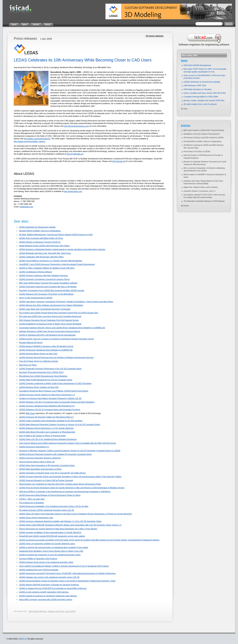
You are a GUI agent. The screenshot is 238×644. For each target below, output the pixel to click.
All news (184, 109)
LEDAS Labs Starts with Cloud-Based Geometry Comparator (45, 309)
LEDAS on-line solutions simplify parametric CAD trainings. (44, 592)
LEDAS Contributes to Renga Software (35, 272)
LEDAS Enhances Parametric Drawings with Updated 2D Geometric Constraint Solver (55, 454)
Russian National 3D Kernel (31, 342)
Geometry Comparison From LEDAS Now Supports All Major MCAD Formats (52, 290)
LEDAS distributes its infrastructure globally (37, 227)
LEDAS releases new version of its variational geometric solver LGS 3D (49, 577)
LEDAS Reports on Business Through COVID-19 (40, 242)
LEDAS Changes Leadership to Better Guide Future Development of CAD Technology (55, 383)
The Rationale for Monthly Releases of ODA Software (204, 201)
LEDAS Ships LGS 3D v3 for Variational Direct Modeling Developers (48, 439)
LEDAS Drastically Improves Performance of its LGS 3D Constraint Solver (50, 369)
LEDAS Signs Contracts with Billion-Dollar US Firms (41, 238)
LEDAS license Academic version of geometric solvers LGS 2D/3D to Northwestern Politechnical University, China (67, 581)
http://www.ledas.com (73, 191)
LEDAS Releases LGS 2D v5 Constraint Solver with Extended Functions (50, 409)
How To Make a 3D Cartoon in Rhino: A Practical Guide (42, 436)
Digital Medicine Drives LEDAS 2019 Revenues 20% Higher (44, 246)
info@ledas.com (26, 207)
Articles (186, 126)
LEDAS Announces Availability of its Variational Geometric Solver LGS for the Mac (54, 506)
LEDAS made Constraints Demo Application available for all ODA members (51, 421)
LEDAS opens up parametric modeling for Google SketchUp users (47, 544)
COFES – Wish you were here (32, 499)
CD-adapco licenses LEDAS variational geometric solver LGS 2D (46, 510)
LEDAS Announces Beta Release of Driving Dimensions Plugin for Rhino (50, 495)
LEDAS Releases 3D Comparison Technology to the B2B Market (46, 294)
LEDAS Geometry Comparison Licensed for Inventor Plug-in (44, 279)
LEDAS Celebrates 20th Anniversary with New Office (41, 257)
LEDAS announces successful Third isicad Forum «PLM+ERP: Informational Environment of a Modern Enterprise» (67, 573)
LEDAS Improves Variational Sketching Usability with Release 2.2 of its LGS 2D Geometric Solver (60, 521)
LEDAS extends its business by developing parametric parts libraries (48, 596)
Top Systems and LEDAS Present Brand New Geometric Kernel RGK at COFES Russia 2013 (58, 313)
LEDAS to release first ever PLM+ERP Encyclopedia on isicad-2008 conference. (53, 588)
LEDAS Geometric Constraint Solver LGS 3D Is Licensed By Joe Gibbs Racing (52, 473)
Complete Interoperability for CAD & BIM (201, 97)
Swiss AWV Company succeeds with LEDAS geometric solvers (46, 599)
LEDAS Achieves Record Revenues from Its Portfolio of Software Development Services (56, 357)
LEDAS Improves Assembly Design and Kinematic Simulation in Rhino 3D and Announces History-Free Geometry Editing (70, 477)
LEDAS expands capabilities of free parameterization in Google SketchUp (50, 532)
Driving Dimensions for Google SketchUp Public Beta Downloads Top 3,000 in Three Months (58, 529)
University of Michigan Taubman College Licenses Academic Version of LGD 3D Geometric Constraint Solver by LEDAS (70, 451)
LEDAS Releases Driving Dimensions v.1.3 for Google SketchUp (46, 428)
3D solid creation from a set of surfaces (200, 104)
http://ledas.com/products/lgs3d (37, 139)
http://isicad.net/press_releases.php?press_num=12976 (52, 611)
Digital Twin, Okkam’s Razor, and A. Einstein (201, 187)
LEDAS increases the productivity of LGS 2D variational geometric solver (50, 555)
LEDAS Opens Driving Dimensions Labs (36, 518)
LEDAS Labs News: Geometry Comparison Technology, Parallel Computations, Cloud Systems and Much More (66, 302)
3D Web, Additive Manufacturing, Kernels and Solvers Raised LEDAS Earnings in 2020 (56, 235)
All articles (185, 206)
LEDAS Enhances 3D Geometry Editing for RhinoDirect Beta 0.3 (46, 417)
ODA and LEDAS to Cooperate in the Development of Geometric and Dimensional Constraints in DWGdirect (65, 491)
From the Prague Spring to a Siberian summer (38, 361)
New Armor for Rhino (28, 365)
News (184, 61)
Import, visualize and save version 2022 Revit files (205, 93)
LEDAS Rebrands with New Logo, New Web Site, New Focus (45, 253)
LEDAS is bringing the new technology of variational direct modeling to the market (53, 547)
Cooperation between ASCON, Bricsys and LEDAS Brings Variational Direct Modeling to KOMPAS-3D (62, 328)
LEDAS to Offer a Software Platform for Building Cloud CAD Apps (47, 268)
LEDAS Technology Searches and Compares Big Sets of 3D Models (48, 287)
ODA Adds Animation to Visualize (198, 89)
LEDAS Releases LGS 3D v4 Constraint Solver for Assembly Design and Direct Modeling (57, 402)
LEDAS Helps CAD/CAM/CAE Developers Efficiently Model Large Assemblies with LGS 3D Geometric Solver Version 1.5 (70, 525)
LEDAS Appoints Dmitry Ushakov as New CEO (39, 387)
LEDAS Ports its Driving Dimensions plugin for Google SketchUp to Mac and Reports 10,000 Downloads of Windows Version (72, 488)
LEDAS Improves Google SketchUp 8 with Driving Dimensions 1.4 (47, 395)
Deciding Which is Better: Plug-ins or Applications (40, 231)
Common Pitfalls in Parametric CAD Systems (38, 559)
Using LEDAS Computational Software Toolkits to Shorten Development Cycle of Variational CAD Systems (64, 566)
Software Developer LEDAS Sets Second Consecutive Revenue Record (49, 331)
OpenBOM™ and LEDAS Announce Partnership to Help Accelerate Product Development (57, 264)
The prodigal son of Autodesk (31, 503)
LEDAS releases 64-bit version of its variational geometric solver (46, 562)
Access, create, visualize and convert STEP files (204, 100)
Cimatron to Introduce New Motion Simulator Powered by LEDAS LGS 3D (50, 398)
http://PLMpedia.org (75, 154)
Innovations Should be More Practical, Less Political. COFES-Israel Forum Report (54, 391)
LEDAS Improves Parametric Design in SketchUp (40, 458)
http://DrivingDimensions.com (77, 126)
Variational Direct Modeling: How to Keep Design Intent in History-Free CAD (51, 551)
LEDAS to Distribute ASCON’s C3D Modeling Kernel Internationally (47, 335)
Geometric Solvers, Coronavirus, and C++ (200, 191)
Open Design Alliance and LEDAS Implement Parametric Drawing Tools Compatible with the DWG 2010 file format (67, 443)
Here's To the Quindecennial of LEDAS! (36, 298)
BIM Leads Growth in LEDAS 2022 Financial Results (204, 130)
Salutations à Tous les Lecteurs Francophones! (202, 134)
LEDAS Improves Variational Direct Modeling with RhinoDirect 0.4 (47, 406)
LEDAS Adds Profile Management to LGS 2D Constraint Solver (46, 380)
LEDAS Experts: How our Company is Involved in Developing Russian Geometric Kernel (56, 339)
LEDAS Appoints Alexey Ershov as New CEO (38, 354)
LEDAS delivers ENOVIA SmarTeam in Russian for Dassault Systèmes (49, 585)
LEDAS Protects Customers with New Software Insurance (43, 275)
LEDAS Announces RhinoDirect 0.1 (34, 447)
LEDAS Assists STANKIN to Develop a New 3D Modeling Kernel (46, 346)
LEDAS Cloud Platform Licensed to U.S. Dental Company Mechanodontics (51, 261)
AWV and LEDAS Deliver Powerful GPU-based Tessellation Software (48, 283)
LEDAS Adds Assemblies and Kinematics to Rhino (40, 469)
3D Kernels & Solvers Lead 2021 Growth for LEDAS (204, 138)
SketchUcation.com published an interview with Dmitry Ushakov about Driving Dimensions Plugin (60, 484)
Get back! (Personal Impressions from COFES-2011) (41, 372)
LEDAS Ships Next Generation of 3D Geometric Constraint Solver (47, 465)
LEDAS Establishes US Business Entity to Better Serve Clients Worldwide (50, 324)
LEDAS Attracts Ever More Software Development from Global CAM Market (51, 305)
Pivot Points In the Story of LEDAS (197, 152)
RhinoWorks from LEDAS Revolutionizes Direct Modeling (43, 376)
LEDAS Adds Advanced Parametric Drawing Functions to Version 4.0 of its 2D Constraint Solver (59, 424)
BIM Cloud (30, 413)
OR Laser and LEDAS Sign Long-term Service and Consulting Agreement (50, 316)
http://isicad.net (119, 161)
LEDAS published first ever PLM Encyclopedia (39, 570)
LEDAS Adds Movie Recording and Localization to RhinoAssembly (47, 432)
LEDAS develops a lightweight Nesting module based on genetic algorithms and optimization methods (62, 249)
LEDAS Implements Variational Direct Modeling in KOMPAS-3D (46, 350)
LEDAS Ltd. (23, 639)
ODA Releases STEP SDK (195, 85)
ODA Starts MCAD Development (197, 65)
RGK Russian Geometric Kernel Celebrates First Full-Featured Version (49, 320)
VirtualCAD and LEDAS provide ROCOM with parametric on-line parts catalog (52, 536)
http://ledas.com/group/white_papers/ (29, 141)
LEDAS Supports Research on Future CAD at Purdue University (46, 480)
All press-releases (155, 36)
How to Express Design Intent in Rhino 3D (37, 462)
